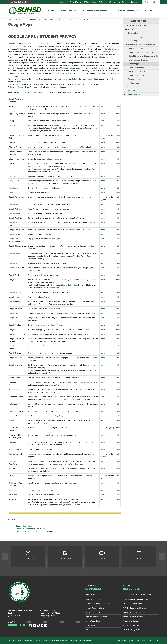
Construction (133, 33)
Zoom (124, 2)
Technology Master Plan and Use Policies (144, 52)
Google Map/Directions (49, 616)
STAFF (150, 10)
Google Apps (83, 19)
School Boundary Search (133, 617)
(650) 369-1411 (14, 616)
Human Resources (134, 91)
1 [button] (82, 573)
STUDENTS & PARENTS (97, 10)
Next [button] (162, 556)
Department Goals (136, 48)
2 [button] (85, 573)
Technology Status (136, 75)
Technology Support (137, 68)
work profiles (54, 288)
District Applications (137, 71)
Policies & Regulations (94, 599)
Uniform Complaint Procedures (97, 604)
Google (114, 2)
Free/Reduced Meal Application (136, 599)
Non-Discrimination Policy (125, 641)
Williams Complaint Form (95, 608)
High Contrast (142, 641)
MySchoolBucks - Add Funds (135, 608)
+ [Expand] (126, 29)
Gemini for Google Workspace (66, 411)
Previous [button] (5, 556)
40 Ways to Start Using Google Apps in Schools (34, 531)
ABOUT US (69, 10)
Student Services (133, 94)
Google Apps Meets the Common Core (31, 529)
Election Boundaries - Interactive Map (138, 595)
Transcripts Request (131, 621)
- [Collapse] (125, 25)
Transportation (134, 79)
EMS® (82, 640)
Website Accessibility (132, 625)
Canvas (104, 2)
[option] (28, 557)
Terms (103, 106)
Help (118, 106)
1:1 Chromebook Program (138, 60)
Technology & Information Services (63, 19)
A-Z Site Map (153, 641)
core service (49, 169)
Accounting (132, 29)
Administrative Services (38, 19)
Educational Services (135, 87)
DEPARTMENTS (128, 10)
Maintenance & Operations (138, 37)
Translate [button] (134, 2)
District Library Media (132, 630)
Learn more (80, 464)
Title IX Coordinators (93, 612)
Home (64, 2)
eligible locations (71, 285)
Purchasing (132, 41)
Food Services (133, 83)
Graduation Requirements (134, 604)
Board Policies (91, 2)
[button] (20, 2)
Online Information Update (83, 79)
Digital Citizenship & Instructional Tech (144, 56)
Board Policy (90, 595)
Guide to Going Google (24, 526)
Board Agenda (76, 2)
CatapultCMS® (74, 640)
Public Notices (90, 625)
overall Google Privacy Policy (23, 87)
